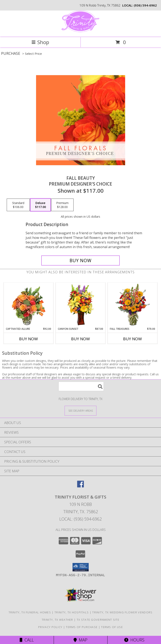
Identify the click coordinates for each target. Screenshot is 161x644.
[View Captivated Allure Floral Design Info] (29, 305)
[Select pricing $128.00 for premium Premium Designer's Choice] (62, 205)
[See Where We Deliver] (80, 410)
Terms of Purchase (82, 627)
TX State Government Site (98, 620)
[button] (81, 567)
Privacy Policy (50, 627)
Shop (40, 42)
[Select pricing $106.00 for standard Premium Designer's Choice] (18, 205)
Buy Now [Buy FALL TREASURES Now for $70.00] (132, 339)
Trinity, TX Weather (57, 620)
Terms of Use (112, 627)
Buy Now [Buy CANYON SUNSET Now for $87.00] (80, 339)
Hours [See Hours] (134, 640)
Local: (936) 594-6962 (80, 519)
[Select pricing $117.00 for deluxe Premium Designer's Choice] (40, 205)
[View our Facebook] (80, 486)
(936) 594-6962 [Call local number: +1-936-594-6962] (145, 5)
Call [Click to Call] (27, 640)
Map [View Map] (80, 640)
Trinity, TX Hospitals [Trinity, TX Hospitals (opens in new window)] (72, 612)
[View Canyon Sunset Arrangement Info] (81, 305)
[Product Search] (81, 386)
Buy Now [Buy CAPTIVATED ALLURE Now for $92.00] (29, 339)
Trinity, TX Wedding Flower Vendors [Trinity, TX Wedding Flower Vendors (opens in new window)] (122, 612)
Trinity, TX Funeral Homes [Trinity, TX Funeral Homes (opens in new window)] (30, 612)
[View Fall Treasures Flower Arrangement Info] (133, 305)
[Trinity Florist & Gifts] (80, 31)
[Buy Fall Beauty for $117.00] (80, 260)
